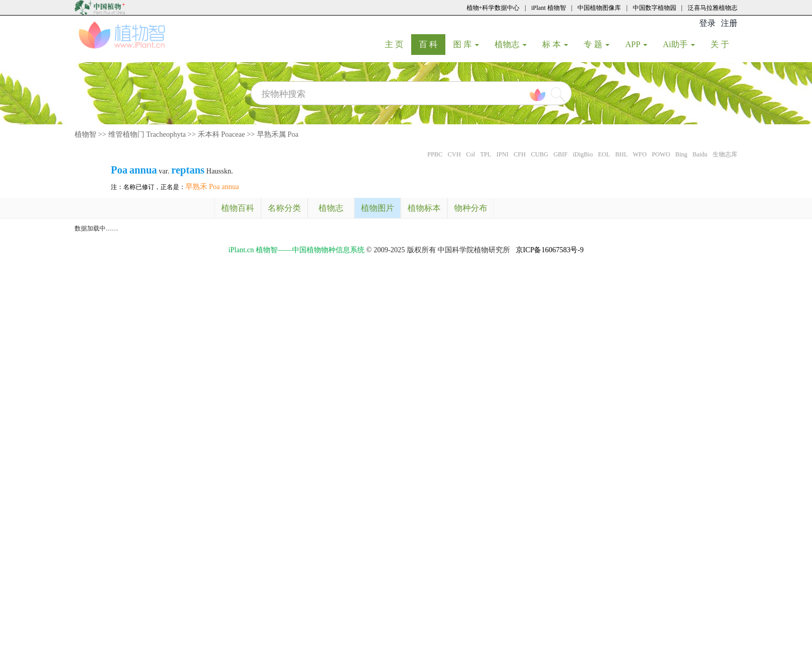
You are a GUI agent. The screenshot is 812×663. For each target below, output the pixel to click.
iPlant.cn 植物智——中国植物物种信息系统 (296, 250)
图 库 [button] (466, 44)
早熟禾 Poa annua (212, 187)
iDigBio (583, 154)
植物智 (85, 134)
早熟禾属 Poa (278, 134)
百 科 (432, 44)
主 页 (398, 44)
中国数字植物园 (655, 8)
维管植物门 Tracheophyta (147, 134)
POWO (661, 154)
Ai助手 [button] (679, 44)
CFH (520, 154)
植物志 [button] (511, 44)
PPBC (435, 154)
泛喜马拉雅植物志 (713, 8)
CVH (454, 154)
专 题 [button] (597, 44)
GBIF (561, 154)
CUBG (539, 154)
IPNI (503, 154)
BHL (621, 154)
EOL (604, 154)
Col (470, 154)
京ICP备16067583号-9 (550, 250)
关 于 (724, 44)
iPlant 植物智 (549, 8)
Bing (681, 154)
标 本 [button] (555, 44)
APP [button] (636, 44)
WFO (640, 154)
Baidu (700, 154)
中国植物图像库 (599, 8)
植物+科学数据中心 (493, 8)
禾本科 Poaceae (221, 134)
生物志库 (725, 154)
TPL (485, 154)
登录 (707, 23)
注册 (729, 23)
